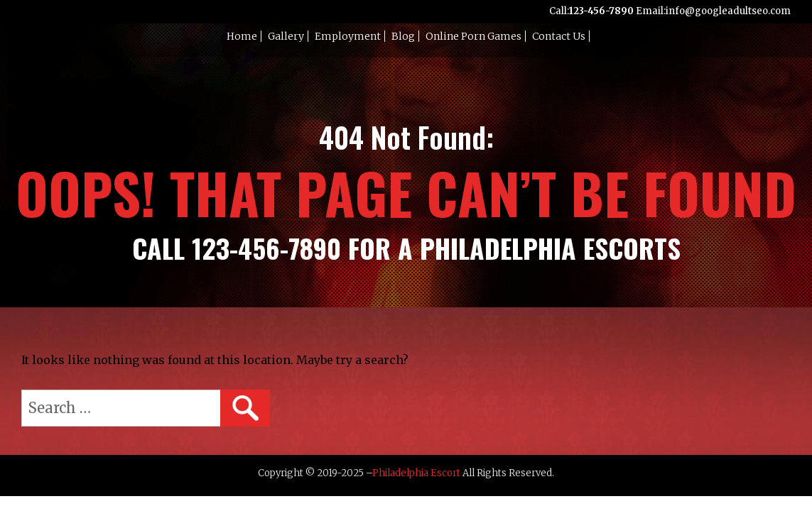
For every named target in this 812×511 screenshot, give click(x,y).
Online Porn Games (473, 36)
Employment (348, 36)
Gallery (286, 36)
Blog (403, 36)
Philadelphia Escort (416, 473)
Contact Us (559, 36)
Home (242, 36)
